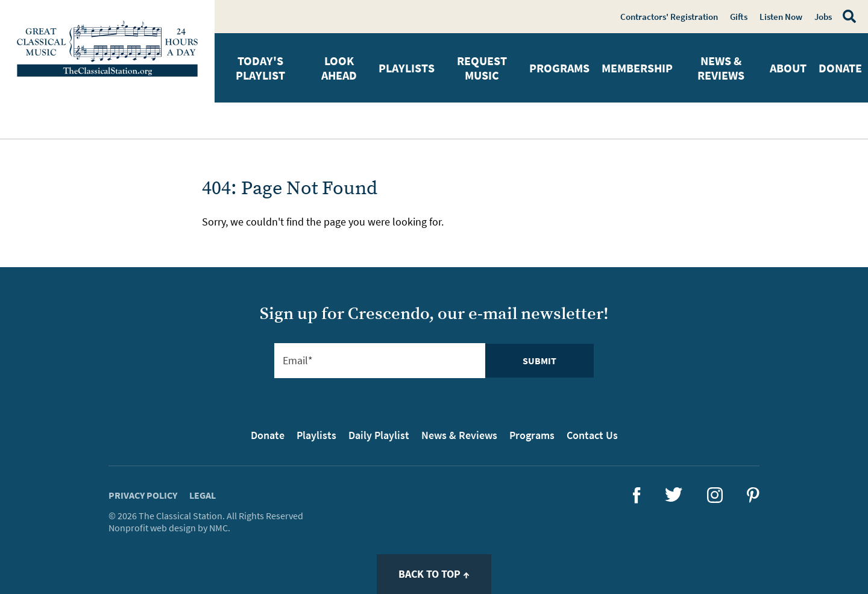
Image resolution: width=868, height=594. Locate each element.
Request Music (482, 68)
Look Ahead (339, 68)
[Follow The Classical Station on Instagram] (715, 499)
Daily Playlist (379, 435)
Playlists (407, 68)
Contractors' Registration (669, 17)
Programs (559, 68)
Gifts (739, 17)
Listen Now (781, 17)
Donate (840, 68)
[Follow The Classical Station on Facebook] (637, 500)
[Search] (847, 16)
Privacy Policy (143, 495)
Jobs (823, 17)
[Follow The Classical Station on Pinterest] (753, 499)
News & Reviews (721, 68)
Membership (637, 68)
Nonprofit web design (152, 528)
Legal (203, 495)
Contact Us (592, 435)
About (788, 68)
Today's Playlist (260, 68)
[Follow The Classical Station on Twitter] (674, 498)
